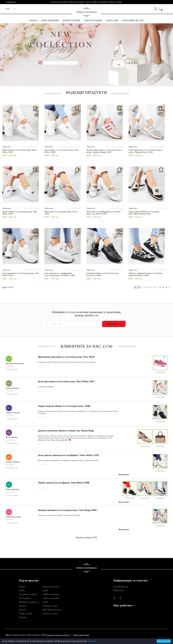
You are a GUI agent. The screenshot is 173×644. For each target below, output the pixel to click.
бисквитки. (92, 641)
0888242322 (12, 2)
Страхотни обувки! (46, 387)
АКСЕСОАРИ (112, 20)
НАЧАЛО (33, 20)
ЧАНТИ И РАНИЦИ (93, 20)
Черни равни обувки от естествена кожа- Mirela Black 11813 (144, 213)
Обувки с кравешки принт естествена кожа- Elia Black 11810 (145, 274)
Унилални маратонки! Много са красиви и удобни (59, 515)
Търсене (23, 617)
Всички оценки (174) (86, 538)
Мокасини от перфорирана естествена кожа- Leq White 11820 (103, 213)
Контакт (23, 610)
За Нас (22, 590)
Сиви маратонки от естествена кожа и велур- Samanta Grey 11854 (145, 151)
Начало (22, 587)
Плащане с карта (50, 606)
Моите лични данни (81, 635)
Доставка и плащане (28, 594)
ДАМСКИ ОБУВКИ (71, 20)
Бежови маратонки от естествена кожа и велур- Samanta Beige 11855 (104, 151)
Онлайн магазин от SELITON (145, 635)
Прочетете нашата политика (58, 635)
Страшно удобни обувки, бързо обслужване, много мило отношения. (67, 362)
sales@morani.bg (121, 587)
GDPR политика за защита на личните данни (51, 598)
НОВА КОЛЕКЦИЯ (50, 20)
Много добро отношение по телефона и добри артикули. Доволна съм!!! (68, 460)
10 (166, 287)
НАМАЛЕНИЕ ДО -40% (133, 20)
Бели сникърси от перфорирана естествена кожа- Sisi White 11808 (60, 274)
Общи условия (25, 613)
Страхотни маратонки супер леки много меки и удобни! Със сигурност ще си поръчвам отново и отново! (78, 412)
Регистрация (25, 598)
